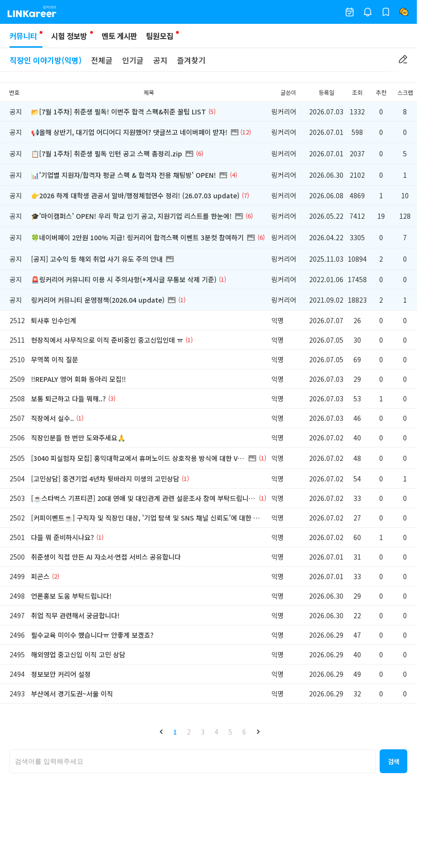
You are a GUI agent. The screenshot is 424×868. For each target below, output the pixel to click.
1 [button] (175, 732)
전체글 (102, 60)
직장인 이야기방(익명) (46, 60)
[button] (161, 732)
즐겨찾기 (191, 60)
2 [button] (189, 732)
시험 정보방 (69, 36)
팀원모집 (160, 36)
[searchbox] (193, 761)
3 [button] (203, 732)
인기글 (133, 60)
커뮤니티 (26, 39)
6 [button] (244, 732)
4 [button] (217, 732)
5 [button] (230, 732)
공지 (160, 60)
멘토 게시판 (119, 36)
